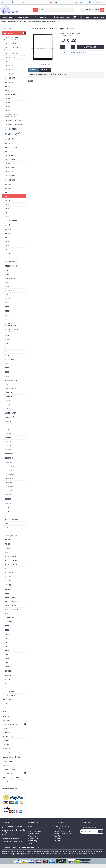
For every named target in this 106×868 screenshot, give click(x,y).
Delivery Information (34, 831)
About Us (31, 827)
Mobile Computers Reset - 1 (63, 827)
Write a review (82, 52)
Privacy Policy (32, 841)
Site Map (57, 841)
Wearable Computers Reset (63, 834)
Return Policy (32, 836)
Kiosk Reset (58, 836)
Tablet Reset (58, 838)
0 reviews (73, 52)
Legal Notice (32, 829)
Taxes (30, 843)
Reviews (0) (45, 70)
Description (34, 70)
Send (101, 831)
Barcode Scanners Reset (62, 831)
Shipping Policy (33, 838)
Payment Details (33, 834)
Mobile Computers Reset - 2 (63, 829)
